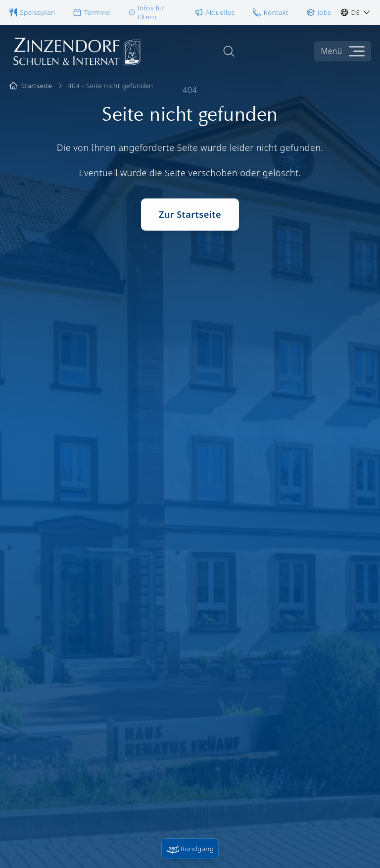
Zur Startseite (190, 218)
